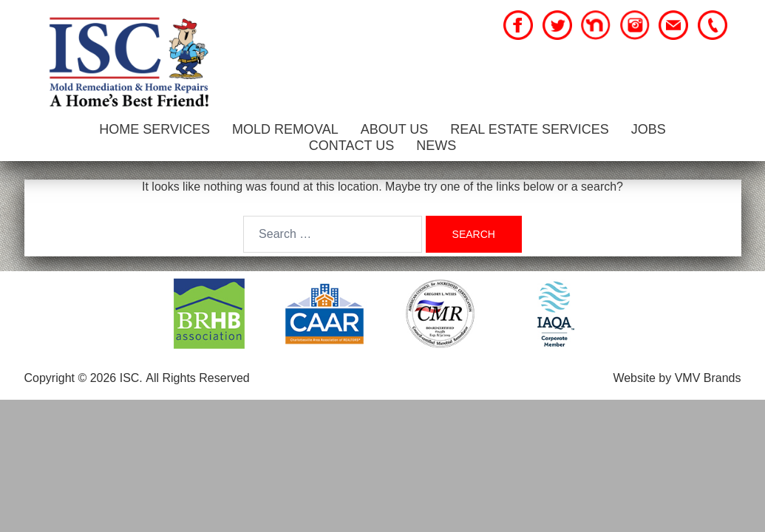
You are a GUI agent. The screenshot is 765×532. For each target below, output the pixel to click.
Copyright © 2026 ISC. (84, 378)
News (436, 146)
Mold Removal (285, 129)
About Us (395, 129)
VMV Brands (708, 378)
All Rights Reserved (198, 378)
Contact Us (351, 146)
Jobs (649, 129)
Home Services (154, 129)
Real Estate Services (529, 129)
